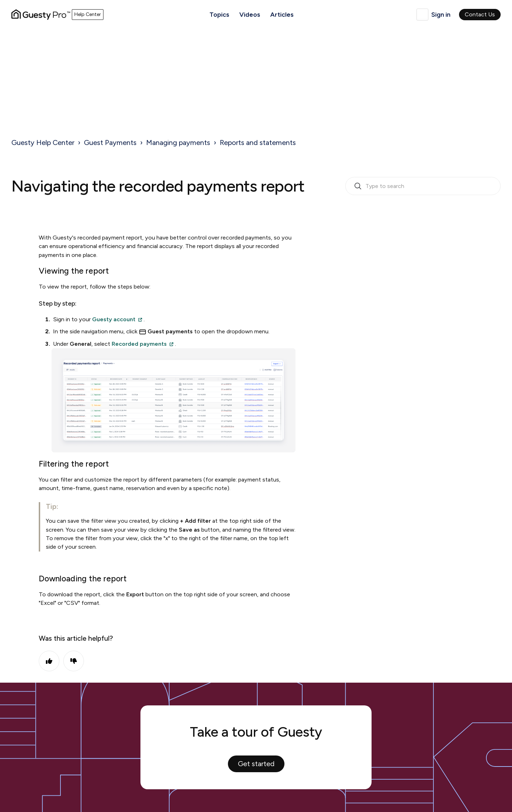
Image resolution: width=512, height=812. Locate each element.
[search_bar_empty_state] (423, 186)
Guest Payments (110, 142)
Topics (219, 15)
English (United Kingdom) (422, 15)
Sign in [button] (441, 15)
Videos (250, 15)
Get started (256, 764)
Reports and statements (258, 142)
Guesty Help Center (43, 142)
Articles (282, 15)
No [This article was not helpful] (74, 661)
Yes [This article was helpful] (49, 661)
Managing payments (178, 142)
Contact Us (480, 14)
